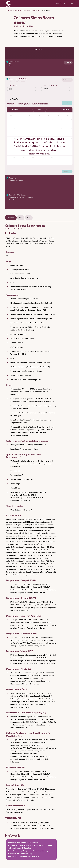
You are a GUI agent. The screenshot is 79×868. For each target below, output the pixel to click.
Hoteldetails (11, 218)
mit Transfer (14, 99)
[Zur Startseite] (8, 4)
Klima (29, 218)
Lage (21, 218)
